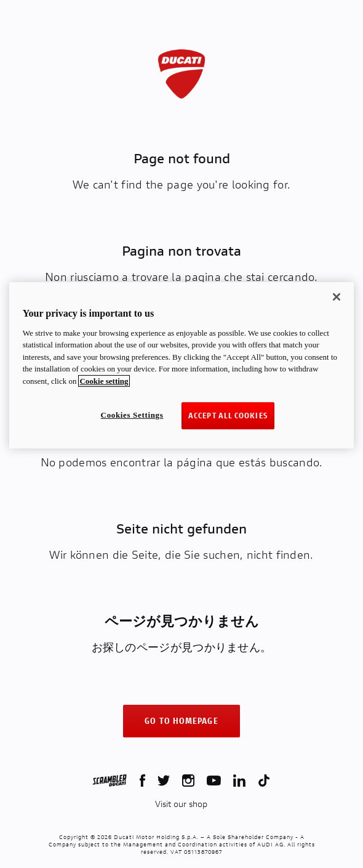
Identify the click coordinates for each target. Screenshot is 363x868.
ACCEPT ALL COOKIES (228, 416)
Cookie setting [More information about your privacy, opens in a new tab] (104, 380)
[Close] (337, 297)
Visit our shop (181, 804)
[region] (182, 365)
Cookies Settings (132, 415)
